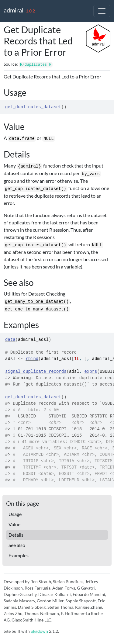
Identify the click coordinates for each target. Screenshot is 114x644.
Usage (15, 514)
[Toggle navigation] (102, 11)
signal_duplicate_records (36, 372)
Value (14, 524)
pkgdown (39, 631)
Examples (19, 555)
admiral (14, 10)
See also (17, 545)
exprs (91, 372)
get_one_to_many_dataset (34, 309)
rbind (32, 359)
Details (16, 535)
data (10, 340)
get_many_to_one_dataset (34, 302)
